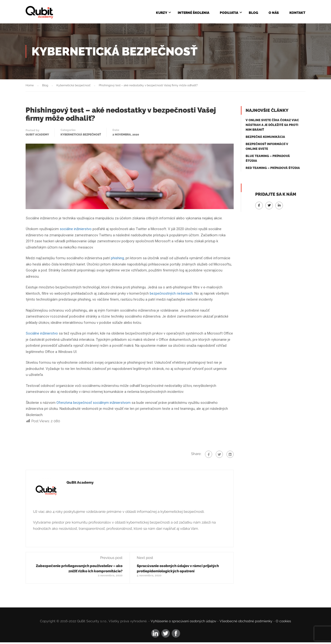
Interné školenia (193, 13)
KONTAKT (297, 13)
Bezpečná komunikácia (265, 139)
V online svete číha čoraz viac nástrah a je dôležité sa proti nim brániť (272, 127)
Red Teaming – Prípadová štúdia (273, 170)
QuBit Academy (37, 136)
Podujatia (229, 13)
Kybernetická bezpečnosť (81, 136)
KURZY (162, 13)
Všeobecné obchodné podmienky (246, 623)
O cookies (283, 623)
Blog (253, 13)
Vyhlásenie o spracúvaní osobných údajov (183, 623)
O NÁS (274, 13)
